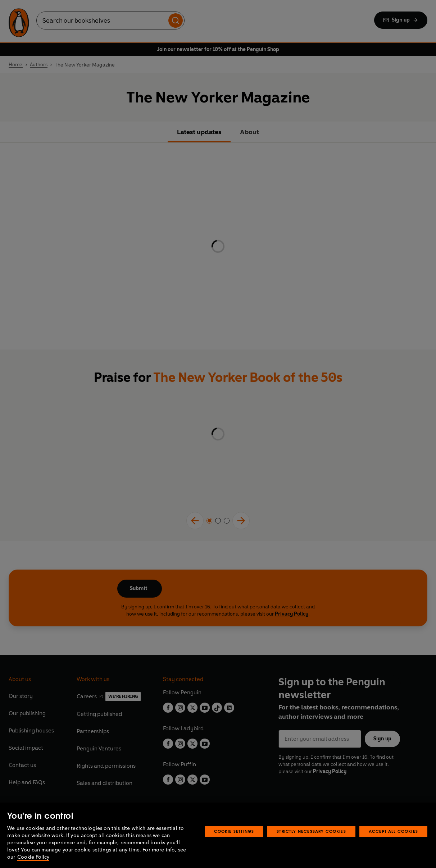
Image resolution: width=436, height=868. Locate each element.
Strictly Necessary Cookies (311, 831)
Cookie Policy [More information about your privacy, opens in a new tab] (33, 857)
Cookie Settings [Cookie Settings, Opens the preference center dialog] (234, 831)
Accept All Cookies (393, 831)
